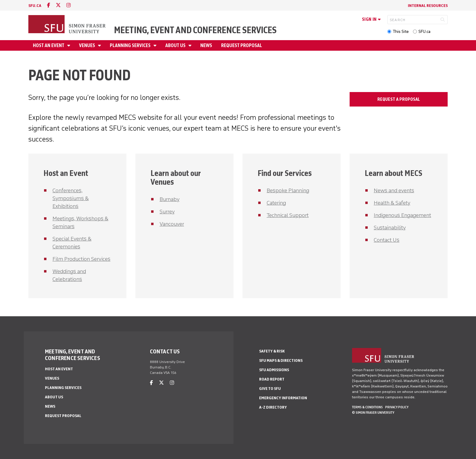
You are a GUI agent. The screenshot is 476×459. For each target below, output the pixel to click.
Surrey (167, 212)
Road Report (272, 379)
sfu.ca (35, 6)
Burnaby (170, 199)
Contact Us (387, 240)
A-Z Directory (273, 407)
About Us (176, 45)
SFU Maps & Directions (281, 360)
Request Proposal (242, 45)
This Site (401, 32)
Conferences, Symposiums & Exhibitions (71, 198)
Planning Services (131, 45)
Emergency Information (283, 398)
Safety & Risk (272, 351)
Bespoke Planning (288, 190)
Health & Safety (392, 203)
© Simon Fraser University (373, 413)
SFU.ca (424, 32)
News (206, 45)
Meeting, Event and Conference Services (195, 30)
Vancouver (172, 224)
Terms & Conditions (367, 407)
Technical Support (288, 215)
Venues (87, 45)
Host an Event (49, 45)
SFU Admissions (274, 370)
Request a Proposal (399, 99)
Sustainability (390, 228)
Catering (276, 203)
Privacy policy (397, 407)
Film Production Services (81, 259)
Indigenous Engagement (402, 215)
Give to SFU (270, 389)
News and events (394, 190)
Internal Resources (428, 6)
